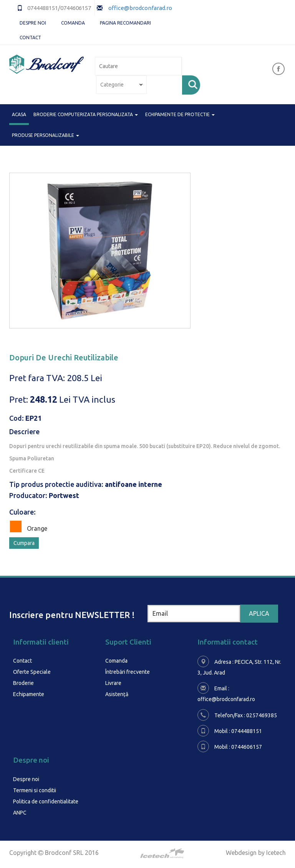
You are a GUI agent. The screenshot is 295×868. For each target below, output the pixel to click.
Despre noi (33, 23)
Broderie (23, 682)
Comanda (73, 23)
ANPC (20, 811)
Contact (30, 37)
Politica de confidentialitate (46, 800)
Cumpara (24, 543)
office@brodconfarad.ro (140, 8)
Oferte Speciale (32, 671)
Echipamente (29, 693)
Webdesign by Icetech (256, 851)
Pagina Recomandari (125, 23)
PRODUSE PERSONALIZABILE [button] (46, 135)
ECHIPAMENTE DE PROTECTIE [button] (180, 114)
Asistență (117, 693)
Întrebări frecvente (128, 671)
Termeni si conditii (35, 790)
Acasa (19, 114)
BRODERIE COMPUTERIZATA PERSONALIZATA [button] (86, 114)
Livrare (113, 682)
